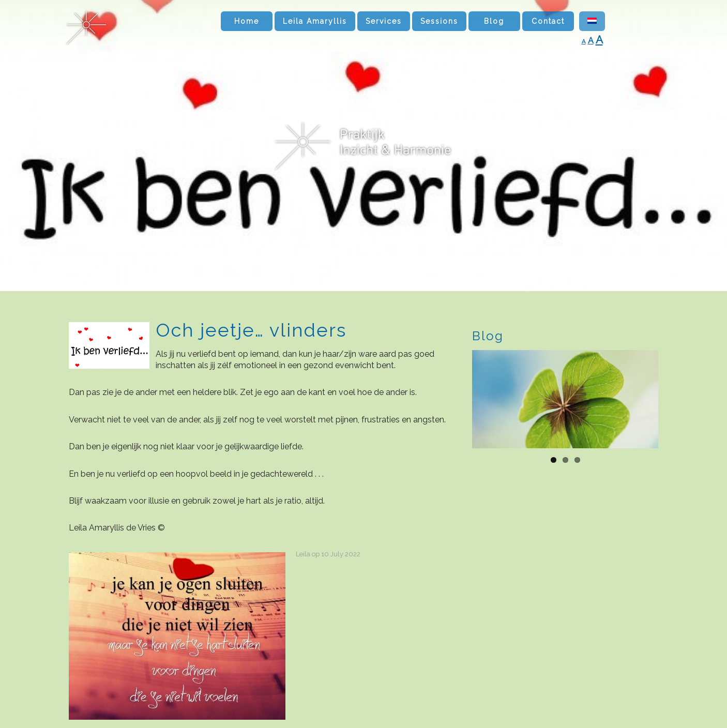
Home (247, 21)
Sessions (439, 21)
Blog (494, 21)
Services (384, 21)
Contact (548, 21)
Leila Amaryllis (315, 21)
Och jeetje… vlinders (251, 330)
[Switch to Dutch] (592, 21)
